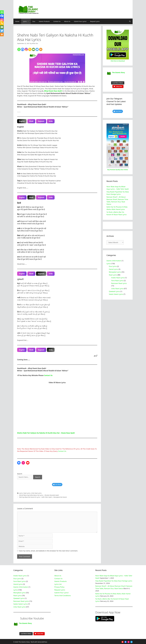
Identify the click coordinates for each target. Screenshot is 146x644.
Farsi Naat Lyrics (117, 280)
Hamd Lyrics (114, 268)
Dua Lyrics (113, 265)
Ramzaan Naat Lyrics (119, 282)
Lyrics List (58, 584)
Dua (34, 21)
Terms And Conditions (63, 595)
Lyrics (27, 21)
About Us (67, 21)
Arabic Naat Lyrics (118, 277)
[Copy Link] (30, 49)
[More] (41, 49)
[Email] (33, 49)
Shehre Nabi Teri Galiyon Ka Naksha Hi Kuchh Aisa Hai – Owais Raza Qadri (46, 433)
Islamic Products (44, 21)
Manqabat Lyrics (115, 271)
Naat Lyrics (27, 493)
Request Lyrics (95, 21)
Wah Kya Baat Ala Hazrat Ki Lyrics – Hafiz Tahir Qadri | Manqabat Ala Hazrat (43, 497)
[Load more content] (118, 82)
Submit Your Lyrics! (80, 21)
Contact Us (57, 21)
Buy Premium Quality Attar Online (118, 169)
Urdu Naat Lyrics (36, 493)
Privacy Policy (59, 587)
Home (17, 21)
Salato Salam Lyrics (116, 293)
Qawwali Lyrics (114, 290)
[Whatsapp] (19, 49)
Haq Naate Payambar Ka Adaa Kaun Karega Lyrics (114, 581)
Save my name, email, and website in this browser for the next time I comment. (49, 551)
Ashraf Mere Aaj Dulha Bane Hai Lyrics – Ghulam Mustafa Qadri (39, 495)
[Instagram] (26, 49)
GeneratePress (42, 641)
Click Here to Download (118, 61)
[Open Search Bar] (130, 21)
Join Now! (57, 485)
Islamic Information (114, 260)
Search (20, 474)
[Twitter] (37, 49)
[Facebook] (23, 49)
